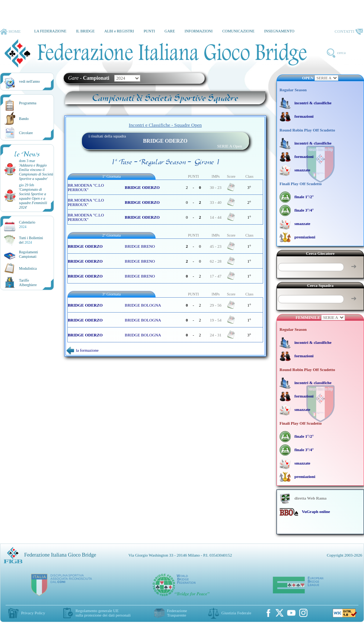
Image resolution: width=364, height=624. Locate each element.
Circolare (26, 133)
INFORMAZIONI (199, 31)
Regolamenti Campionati (28, 254)
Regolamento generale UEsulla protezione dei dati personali (103, 613)
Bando (24, 119)
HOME (10, 32)
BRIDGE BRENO (140, 246)
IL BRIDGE (85, 31)
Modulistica (28, 268)
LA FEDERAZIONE (50, 31)
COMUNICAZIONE (238, 31)
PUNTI (149, 31)
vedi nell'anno (29, 81)
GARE (170, 31)
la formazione (83, 350)
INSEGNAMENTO (279, 31)
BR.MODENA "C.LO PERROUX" (86, 187)
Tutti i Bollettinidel (31, 240)
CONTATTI (349, 32)
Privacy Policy (33, 613)
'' (36, 172)
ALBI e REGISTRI (119, 31)
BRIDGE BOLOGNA (143, 305)
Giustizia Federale (236, 613)
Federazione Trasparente (177, 613)
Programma (28, 103)
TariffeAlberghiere (28, 283)
